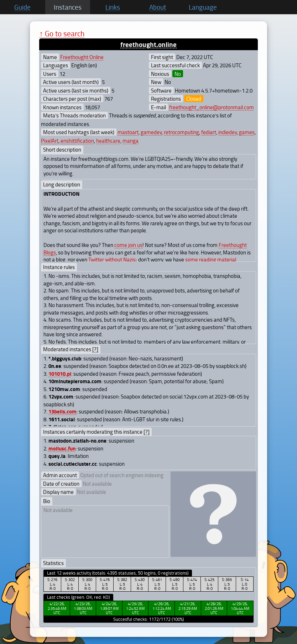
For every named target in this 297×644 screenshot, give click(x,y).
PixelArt (50, 141)
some (192, 259)
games (247, 132)
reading (208, 259)
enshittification (77, 141)
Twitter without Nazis (112, 259)
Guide (22, 7)
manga (131, 141)
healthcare (108, 141)
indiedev (228, 132)
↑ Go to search (62, 33)
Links (113, 7)
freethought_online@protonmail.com (212, 107)
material (227, 259)
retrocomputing (181, 132)
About (158, 7)
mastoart (128, 132)
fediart (209, 132)
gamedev (151, 132)
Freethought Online (82, 57)
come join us (128, 245)
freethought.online (148, 44)
